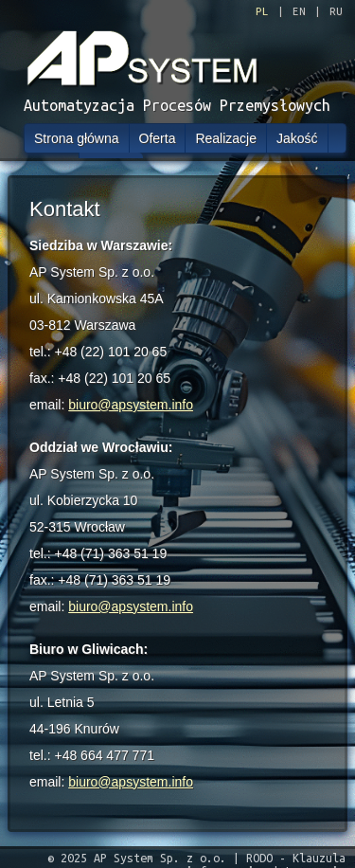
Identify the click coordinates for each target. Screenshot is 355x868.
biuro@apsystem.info (131, 405)
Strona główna (77, 138)
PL (262, 11)
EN (299, 11)
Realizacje (226, 138)
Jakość (297, 138)
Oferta (158, 138)
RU (336, 11)
